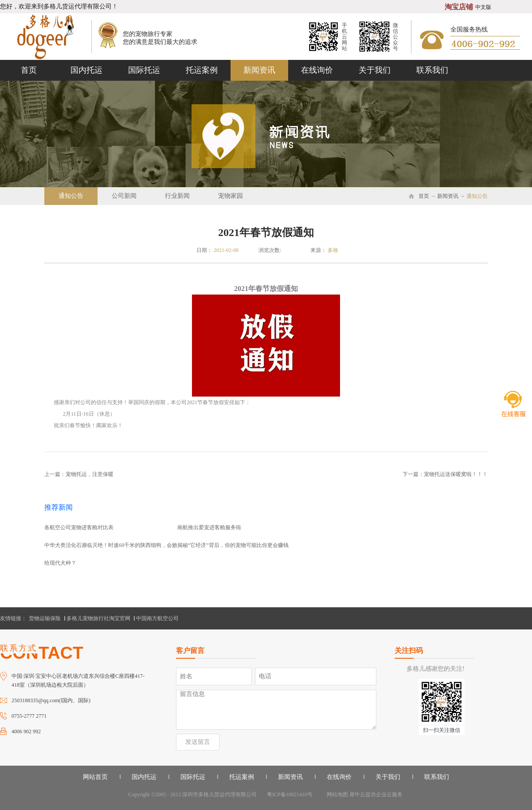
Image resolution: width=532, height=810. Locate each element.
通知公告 (477, 196)
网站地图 (336, 794)
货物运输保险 (45, 618)
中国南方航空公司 (157, 618)
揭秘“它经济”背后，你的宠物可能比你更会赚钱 (233, 545)
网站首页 (95, 777)
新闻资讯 (448, 196)
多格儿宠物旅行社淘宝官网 (98, 618)
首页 (29, 70)
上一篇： (79, 474)
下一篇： (445, 474)
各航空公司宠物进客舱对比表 (79, 527)
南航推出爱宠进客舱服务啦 (209, 527)
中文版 (483, 7)
